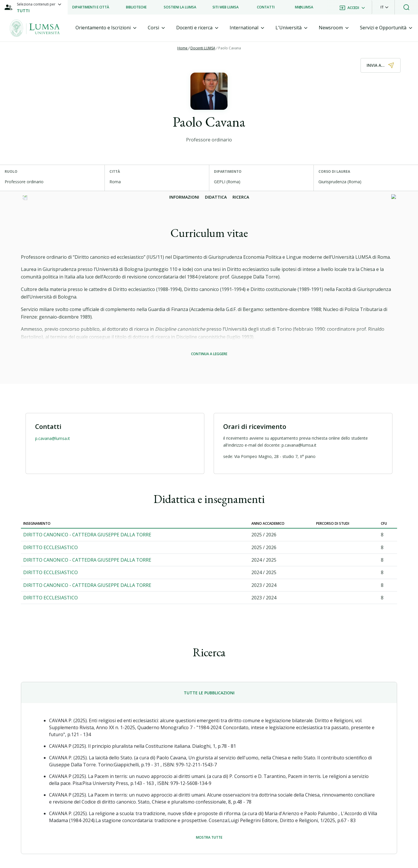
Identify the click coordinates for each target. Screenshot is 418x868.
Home (183, 48)
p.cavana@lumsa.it (53, 438)
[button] (384, 7)
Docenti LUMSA (203, 48)
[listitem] (91, 7)
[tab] (106, 28)
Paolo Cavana (230, 48)
